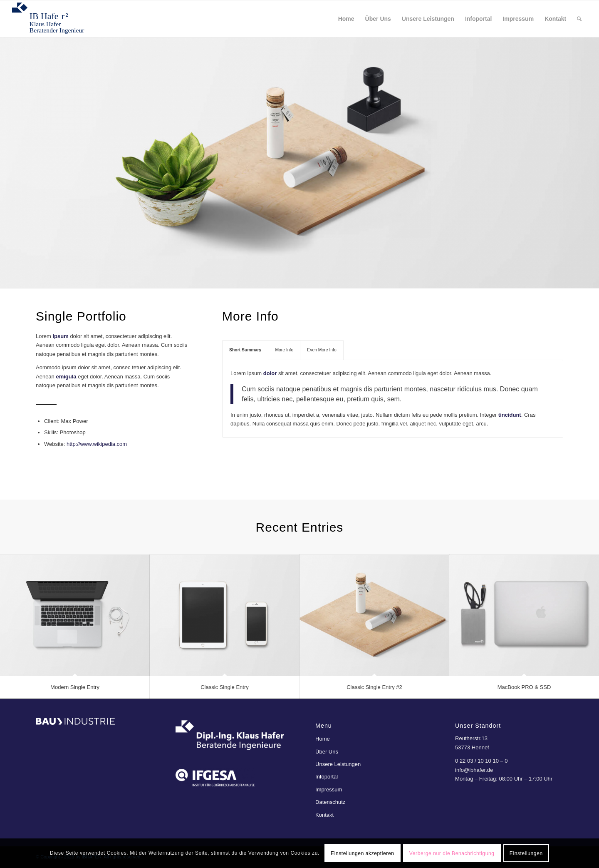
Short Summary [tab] (245, 350)
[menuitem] (346, 19)
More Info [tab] (284, 350)
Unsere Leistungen (338, 764)
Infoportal (327, 777)
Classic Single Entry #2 (374, 687)
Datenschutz (330, 802)
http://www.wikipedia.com (97, 444)
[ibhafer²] (52, 19)
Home (323, 739)
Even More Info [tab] (322, 350)
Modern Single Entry (75, 687)
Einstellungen (526, 853)
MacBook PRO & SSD (524, 687)
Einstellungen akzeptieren (362, 853)
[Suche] (579, 19)
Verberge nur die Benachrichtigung (452, 853)
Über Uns (327, 752)
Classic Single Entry (225, 687)
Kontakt (324, 815)
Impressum (329, 790)
